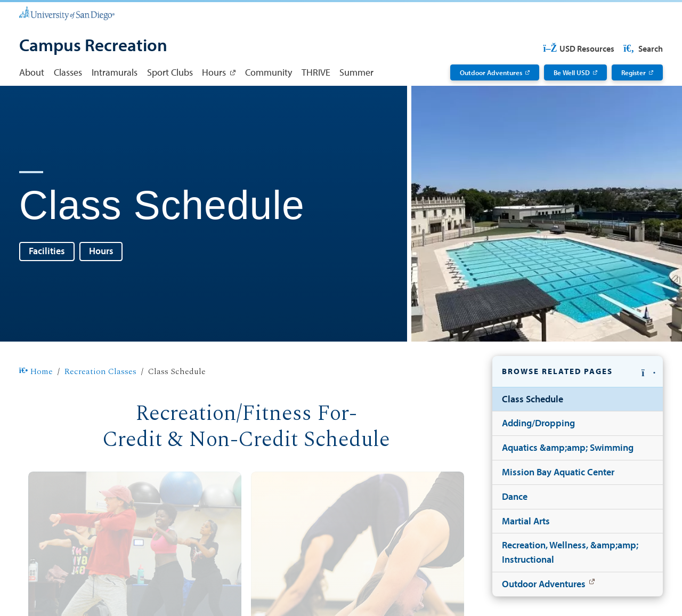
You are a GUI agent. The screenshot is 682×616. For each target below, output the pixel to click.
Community (269, 72)
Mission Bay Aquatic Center (558, 472)
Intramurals (115, 72)
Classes (68, 72)
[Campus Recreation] (93, 46)
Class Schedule (533, 399)
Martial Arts (526, 521)
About (32, 72)
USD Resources (579, 48)
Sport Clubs (170, 72)
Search (642, 48)
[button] (578, 372)
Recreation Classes (100, 372)
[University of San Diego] (67, 13)
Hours (101, 251)
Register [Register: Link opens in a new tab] (634, 72)
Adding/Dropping (538, 423)
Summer (356, 72)
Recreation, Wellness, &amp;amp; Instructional (570, 552)
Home (36, 372)
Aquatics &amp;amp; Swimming (568, 447)
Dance (515, 496)
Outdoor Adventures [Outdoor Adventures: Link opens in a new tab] (491, 72)
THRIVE (316, 72)
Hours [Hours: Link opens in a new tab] (214, 72)
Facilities (47, 251)
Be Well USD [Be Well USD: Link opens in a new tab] (572, 72)
